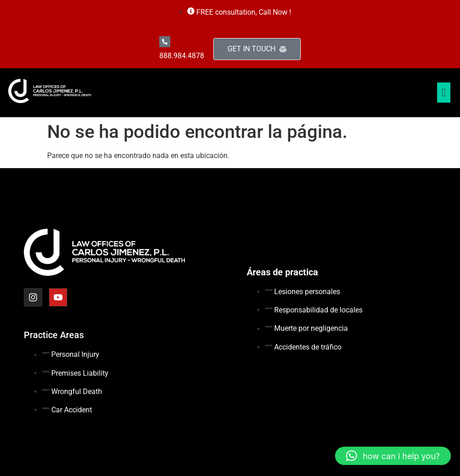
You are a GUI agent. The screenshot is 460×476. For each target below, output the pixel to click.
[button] (393, 456)
